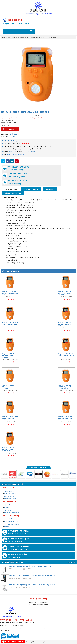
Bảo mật (7, 508)
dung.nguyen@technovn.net (15, 154)
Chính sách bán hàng (11, 519)
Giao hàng (7, 510)
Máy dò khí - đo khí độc (15, 38)
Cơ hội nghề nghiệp (10, 499)
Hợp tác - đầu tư (9, 496)
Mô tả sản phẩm (11, 189)
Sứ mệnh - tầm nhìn (10, 494)
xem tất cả (72, 562)
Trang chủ (5, 38)
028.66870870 (31, 152)
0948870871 (12, 152)
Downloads (50, 189)
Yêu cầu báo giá (10, 129)
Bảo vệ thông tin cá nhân (12, 513)
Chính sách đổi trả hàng (11, 524)
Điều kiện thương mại (13, 193)
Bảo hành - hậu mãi (10, 505)
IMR (24, 38)
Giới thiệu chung (9, 491)
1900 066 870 (26, 143)
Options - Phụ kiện (31, 189)
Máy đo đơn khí (30, 38)
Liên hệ (6, 527)
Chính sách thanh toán (11, 521)
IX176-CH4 (11, 136)
